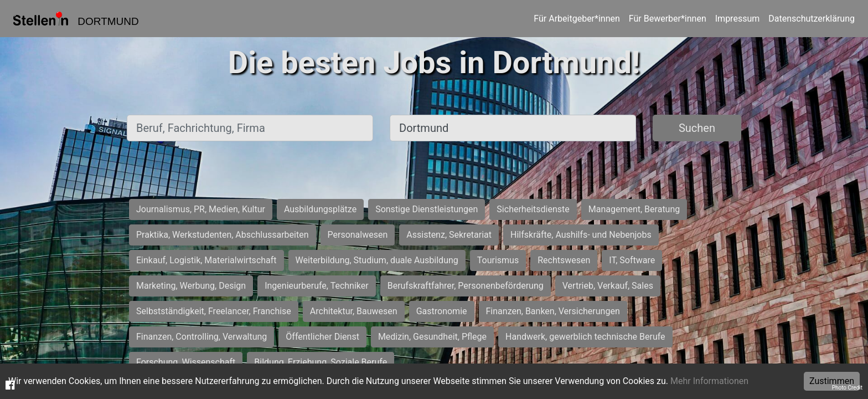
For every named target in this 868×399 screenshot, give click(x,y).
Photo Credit (847, 388)
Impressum (738, 19)
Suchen (697, 128)
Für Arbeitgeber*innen (577, 19)
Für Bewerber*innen (668, 19)
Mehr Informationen (709, 381)
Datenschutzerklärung (812, 19)
